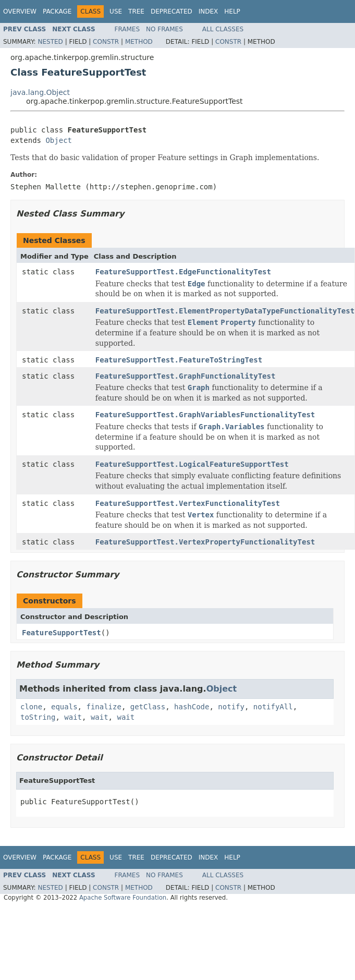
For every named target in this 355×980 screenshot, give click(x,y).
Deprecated (172, 11)
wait (73, 717)
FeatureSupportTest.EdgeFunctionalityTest (183, 272)
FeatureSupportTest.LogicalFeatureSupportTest (192, 464)
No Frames (164, 29)
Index (209, 11)
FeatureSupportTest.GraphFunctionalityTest (186, 376)
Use (116, 11)
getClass (148, 707)
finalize (103, 707)
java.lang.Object (40, 92)
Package (57, 11)
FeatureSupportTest (62, 633)
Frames (127, 29)
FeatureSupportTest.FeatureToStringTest (179, 360)
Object (59, 140)
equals (64, 707)
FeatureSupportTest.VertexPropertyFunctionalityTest (205, 542)
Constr (106, 42)
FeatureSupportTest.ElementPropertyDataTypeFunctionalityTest (225, 311)
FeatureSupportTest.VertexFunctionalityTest (188, 503)
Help (232, 11)
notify (231, 707)
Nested (50, 42)
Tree (136, 11)
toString (38, 717)
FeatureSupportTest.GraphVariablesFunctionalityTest (205, 415)
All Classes (223, 29)
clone (31, 707)
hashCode (192, 707)
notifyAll (273, 707)
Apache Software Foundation (123, 898)
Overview (20, 11)
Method (139, 42)
